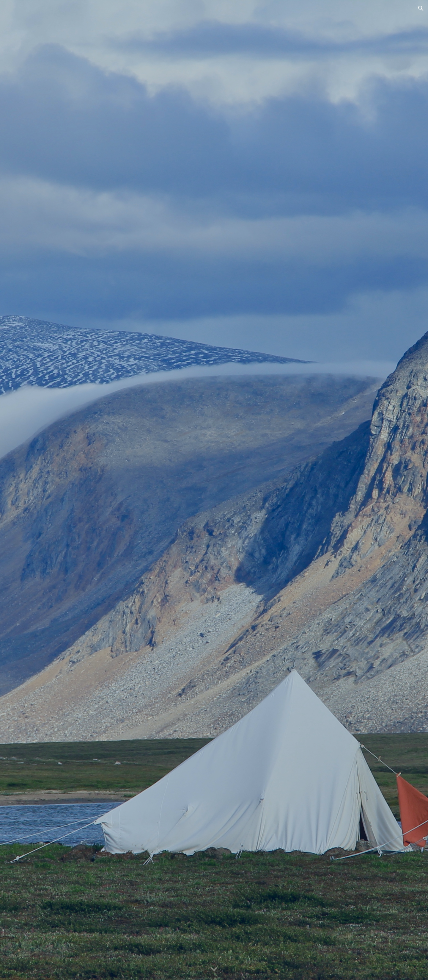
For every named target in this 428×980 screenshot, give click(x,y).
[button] (421, 8)
